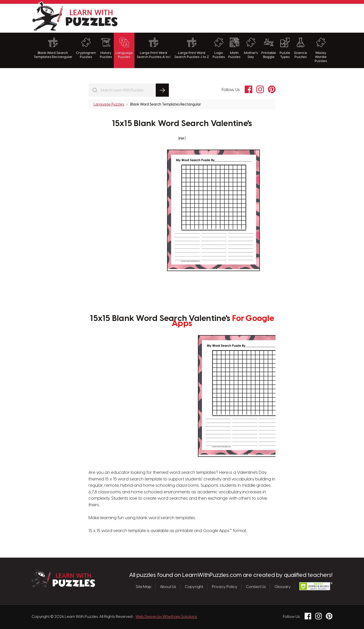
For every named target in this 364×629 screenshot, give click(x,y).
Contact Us (256, 587)
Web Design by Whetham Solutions (166, 617)
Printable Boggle (269, 48)
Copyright (194, 587)
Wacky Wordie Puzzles (321, 50)
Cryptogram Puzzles (86, 48)
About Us (168, 587)
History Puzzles (106, 48)
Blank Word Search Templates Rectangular (53, 48)
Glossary (283, 587)
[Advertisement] (240, 17)
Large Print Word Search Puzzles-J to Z (192, 48)
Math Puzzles (234, 48)
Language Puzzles (124, 48)
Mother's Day (251, 48)
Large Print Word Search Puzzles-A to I (154, 48)
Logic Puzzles (219, 48)
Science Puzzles (301, 48)
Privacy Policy (225, 587)
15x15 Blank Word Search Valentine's (182, 124)
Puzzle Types (285, 48)
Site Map (144, 587)
